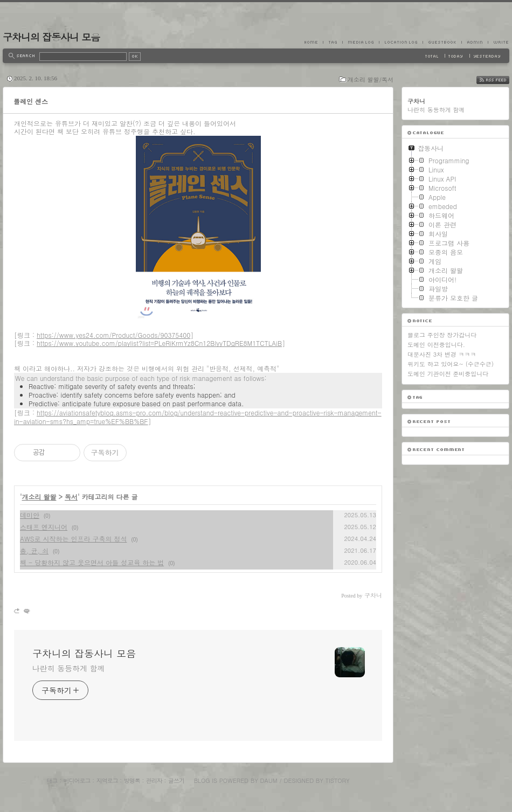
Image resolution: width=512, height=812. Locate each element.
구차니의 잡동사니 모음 (51, 37)
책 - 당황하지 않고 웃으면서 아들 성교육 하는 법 (92, 562)
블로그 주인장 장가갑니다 (442, 335)
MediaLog (361, 42)
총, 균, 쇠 (34, 550)
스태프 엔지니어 (44, 527)
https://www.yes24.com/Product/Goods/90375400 (113, 335)
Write (499, 42)
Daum (269, 780)
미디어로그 (77, 780)
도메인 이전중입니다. (436, 345)
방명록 (132, 780)
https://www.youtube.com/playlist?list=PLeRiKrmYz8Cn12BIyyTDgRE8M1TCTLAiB (159, 343)
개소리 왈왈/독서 (371, 79)
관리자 (154, 780)
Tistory (338, 780)
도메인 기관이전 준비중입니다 (448, 374)
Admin (475, 42)
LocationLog (401, 42)
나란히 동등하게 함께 (68, 668)
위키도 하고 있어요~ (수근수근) (451, 364)
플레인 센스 (31, 101)
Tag (333, 42)
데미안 (30, 515)
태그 (52, 780)
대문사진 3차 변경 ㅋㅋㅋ (442, 354)
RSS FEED (501, 80)
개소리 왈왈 (39, 497)
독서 (71, 497)
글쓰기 (176, 780)
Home (314, 42)
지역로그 (107, 780)
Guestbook (442, 42)
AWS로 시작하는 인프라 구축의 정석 (73, 539)
